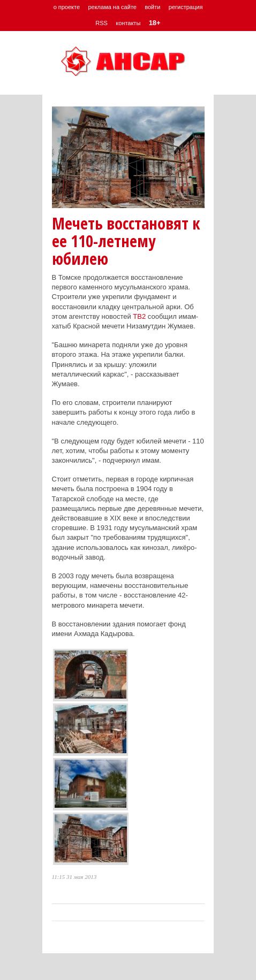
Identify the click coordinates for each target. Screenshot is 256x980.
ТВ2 (139, 316)
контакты (128, 23)
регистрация (186, 7)
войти (152, 7)
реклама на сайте (112, 7)
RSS (101, 23)
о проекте (67, 7)
